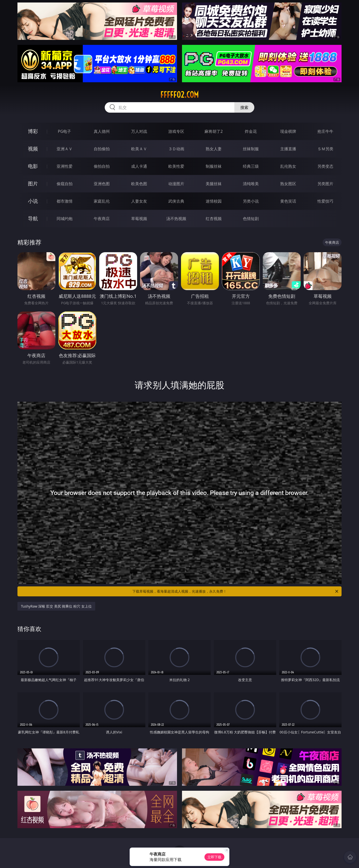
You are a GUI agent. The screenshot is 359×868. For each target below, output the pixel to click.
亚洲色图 (102, 184)
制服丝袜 (214, 166)
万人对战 (139, 131)
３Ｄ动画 (176, 149)
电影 (33, 166)
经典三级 (251, 166)
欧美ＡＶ (139, 149)
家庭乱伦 (102, 201)
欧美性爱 (176, 166)
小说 (33, 201)
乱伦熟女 (288, 166)
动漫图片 (176, 184)
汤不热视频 (176, 219)
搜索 (244, 107)
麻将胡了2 (214, 131)
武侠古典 (176, 201)
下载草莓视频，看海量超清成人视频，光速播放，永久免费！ (236, 591)
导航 (33, 218)
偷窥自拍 (65, 184)
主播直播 (288, 149)
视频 (33, 149)
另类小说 (251, 201)
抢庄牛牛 (325, 131)
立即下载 (214, 857)
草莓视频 (139, 219)
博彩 (33, 131)
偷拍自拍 (102, 166)
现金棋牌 (288, 131)
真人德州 (102, 131)
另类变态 (325, 166)
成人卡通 (139, 166)
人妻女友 (139, 201)
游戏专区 (176, 131)
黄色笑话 (288, 201)
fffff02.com (179, 95)
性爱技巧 (325, 201)
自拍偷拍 (102, 149)
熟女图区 (288, 184)
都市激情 (65, 201)
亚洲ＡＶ (65, 149)
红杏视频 (214, 219)
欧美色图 (139, 184)
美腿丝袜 (214, 184)
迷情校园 (214, 201)
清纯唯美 (251, 184)
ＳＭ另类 (325, 149)
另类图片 (325, 184)
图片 (33, 184)
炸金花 (251, 131)
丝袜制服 (251, 149)
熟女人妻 (214, 149)
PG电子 (64, 131)
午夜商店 (102, 219)
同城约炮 (65, 219)
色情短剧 (251, 219)
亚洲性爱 (65, 166)
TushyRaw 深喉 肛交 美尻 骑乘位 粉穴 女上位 (56, 606)
